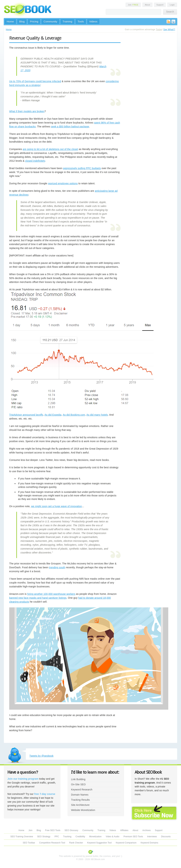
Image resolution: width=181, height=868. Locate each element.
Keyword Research (82, 790)
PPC (57, 837)
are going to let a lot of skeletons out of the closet (50, 149)
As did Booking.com (74, 415)
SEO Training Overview (22, 837)
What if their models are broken (27, 111)
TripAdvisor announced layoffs (26, 415)
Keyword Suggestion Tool (99, 843)
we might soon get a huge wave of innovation (56, 506)
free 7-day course (45, 794)
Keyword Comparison (126, 843)
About (147, 5)
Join (133, 5)
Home (10, 21)
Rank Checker (76, 843)
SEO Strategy (44, 837)
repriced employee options (63, 183)
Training (67, 21)
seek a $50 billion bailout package (70, 127)
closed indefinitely (35, 161)
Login (172, 5)
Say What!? (169, 30)
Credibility (80, 837)
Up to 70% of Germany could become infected (35, 81)
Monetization (95, 837)
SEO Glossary (71, 830)
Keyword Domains (149, 843)
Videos (93, 21)
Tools (81, 21)
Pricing (34, 21)
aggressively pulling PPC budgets (82, 168)
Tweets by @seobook (41, 756)
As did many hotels (97, 415)
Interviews (152, 837)
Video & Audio (113, 837)
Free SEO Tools (53, 830)
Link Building (78, 779)
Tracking (67, 837)
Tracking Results (80, 800)
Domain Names (80, 795)
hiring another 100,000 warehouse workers (51, 594)
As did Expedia (53, 415)
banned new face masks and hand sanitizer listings (38, 598)
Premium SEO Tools (133, 837)
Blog (22, 21)
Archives (147, 830)
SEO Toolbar (29, 843)
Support (160, 5)
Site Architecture (80, 805)
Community (50, 21)
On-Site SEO (78, 784)
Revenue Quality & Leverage (35, 38)
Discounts (166, 837)
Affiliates (124, 830)
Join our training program (23, 779)
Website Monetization (83, 810)
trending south (57, 567)
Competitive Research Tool (52, 843)
